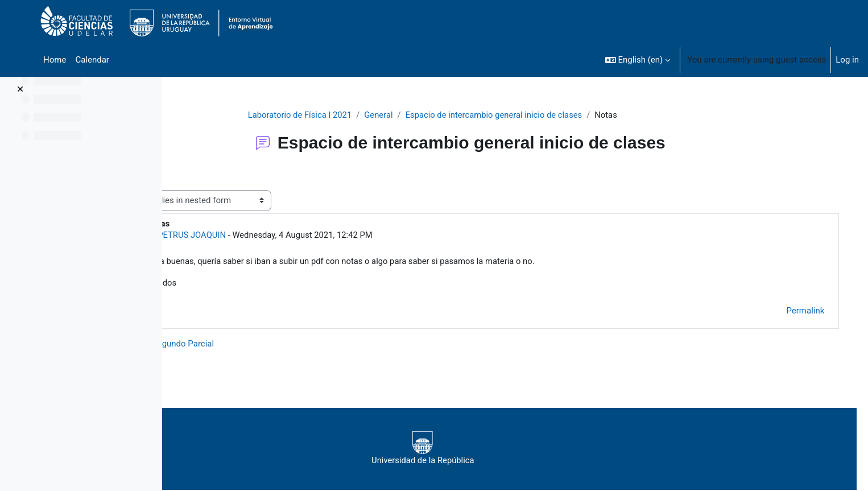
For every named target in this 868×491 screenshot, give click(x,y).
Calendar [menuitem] (92, 60)
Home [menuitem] (55, 60)
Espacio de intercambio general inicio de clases (528, 115)
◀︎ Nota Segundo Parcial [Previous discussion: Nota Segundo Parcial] (239, 344)
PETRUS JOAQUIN (265, 235)
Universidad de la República (495, 449)
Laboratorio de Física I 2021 (331, 115)
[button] (638, 60)
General (411, 115)
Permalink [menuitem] (794, 312)
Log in (847, 60)
